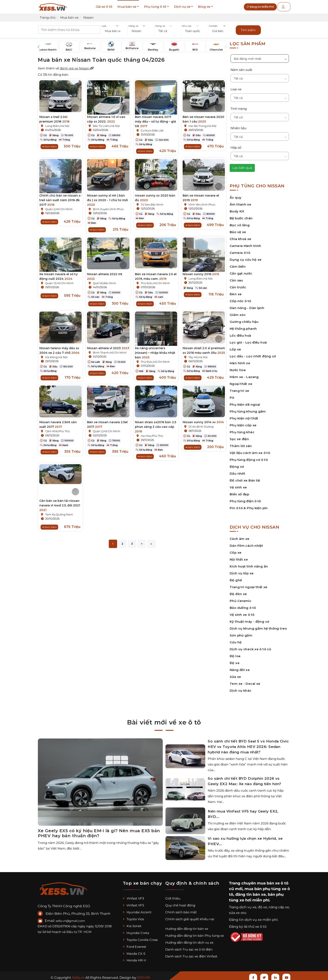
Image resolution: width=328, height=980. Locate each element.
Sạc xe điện (239, 437)
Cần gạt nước (241, 271)
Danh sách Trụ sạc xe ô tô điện (189, 947)
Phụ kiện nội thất (244, 416)
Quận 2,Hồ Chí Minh (59, 207)
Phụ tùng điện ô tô (245, 499)
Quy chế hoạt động (180, 903)
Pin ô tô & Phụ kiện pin (249, 506)
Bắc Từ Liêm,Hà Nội (106, 124)
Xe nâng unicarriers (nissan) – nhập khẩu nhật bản (155, 352)
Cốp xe (236, 550)
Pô (232, 395)
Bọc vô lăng (240, 223)
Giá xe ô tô (104, 7)
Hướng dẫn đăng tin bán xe (187, 927)
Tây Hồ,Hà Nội (198, 356)
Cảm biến (238, 264)
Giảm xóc (238, 313)
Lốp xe (235, 347)
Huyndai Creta (136, 931)
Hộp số (236, 145)
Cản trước (238, 285)
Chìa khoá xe (241, 237)
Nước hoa (238, 368)
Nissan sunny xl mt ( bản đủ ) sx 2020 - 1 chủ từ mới (107, 198)
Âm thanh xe (240, 202)
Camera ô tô (240, 251)
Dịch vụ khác (241, 688)
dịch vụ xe (248, 905)
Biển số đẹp (239, 492)
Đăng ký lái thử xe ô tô (248, 924)
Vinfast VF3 (133, 896)
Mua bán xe (127, 7)
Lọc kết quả (242, 166)
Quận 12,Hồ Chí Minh (59, 281)
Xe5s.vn (79, 976)
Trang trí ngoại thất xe (249, 585)
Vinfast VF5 (133, 903)
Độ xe (235, 661)
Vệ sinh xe (238, 485)
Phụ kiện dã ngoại (245, 402)
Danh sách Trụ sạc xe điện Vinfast (191, 954)
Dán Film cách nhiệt (246, 544)
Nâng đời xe (240, 668)
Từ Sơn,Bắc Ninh (152, 202)
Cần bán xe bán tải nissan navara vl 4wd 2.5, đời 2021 (60, 506)
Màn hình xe (240, 361)
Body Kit (237, 209)
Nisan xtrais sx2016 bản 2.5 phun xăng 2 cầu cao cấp (156, 427)
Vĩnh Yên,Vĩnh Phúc (202, 202)
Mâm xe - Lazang (244, 375)
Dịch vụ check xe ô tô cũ (250, 647)
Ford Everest (135, 945)
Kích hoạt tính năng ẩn (249, 564)
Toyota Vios (133, 917)
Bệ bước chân (241, 216)
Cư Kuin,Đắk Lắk (152, 128)
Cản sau (236, 278)
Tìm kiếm (248, 29)
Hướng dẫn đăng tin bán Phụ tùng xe (195, 933)
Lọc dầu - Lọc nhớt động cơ (253, 354)
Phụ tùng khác (242, 430)
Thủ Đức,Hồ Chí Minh (155, 281)
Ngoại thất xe (241, 382)
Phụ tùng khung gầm (248, 409)
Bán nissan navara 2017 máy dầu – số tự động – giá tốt (155, 119)
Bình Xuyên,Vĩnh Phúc (108, 207)
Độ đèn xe (238, 592)
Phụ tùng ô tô (155, 7)
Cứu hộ (236, 640)
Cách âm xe (240, 537)
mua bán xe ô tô (273, 881)
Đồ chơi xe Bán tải (245, 478)
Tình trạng (239, 107)
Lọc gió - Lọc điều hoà (248, 340)
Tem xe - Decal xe (245, 682)
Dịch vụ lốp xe (242, 571)
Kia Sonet (132, 924)
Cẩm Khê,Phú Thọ (57, 432)
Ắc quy (236, 195)
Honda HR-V (134, 958)
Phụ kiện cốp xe (243, 423)
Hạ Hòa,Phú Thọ (152, 436)
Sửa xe (235, 675)
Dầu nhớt (237, 471)
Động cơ (237, 464)
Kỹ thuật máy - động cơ (249, 619)
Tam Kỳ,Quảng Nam (59, 515)
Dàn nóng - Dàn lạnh (247, 306)
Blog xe (204, 7)
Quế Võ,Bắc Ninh (104, 281)
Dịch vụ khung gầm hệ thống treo (258, 626)
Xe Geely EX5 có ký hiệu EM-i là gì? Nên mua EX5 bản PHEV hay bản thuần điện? (99, 831)
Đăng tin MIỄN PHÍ (263, 7)
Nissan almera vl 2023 (108, 347)
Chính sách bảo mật (181, 910)
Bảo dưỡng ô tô (243, 606)
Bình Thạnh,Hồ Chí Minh (110, 352)
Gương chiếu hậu (244, 320)
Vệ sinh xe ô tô (242, 613)
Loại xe (236, 87)
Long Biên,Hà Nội (57, 124)
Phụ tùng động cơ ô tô (249, 458)
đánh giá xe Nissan (77, 66)
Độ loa (235, 654)
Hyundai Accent (137, 910)
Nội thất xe (239, 557)
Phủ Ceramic (240, 599)
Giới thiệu (173, 896)
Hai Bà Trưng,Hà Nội (202, 124)
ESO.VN (144, 976)
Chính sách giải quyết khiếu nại (190, 917)
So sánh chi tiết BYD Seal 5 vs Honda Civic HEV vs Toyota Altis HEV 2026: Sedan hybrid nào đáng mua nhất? (248, 745)
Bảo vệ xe (238, 230)
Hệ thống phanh (243, 326)
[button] (114, 31)
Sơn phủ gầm (241, 633)
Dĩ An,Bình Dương (201, 427)
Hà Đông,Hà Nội (56, 356)
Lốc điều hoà (240, 333)
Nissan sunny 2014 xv (203, 423)
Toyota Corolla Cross (140, 938)
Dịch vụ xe (182, 7)
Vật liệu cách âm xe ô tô (250, 451)
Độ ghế (236, 578)
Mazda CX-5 (134, 951)
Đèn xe (236, 292)
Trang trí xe (240, 389)
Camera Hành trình (245, 244)
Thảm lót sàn (241, 444)
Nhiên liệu (238, 126)
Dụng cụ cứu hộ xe (246, 257)
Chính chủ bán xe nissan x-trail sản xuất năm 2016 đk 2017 (60, 198)
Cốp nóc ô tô (240, 299)
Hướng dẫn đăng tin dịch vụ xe (189, 940)
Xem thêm (49, 144)
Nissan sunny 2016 (201, 272)
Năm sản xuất (241, 68)
